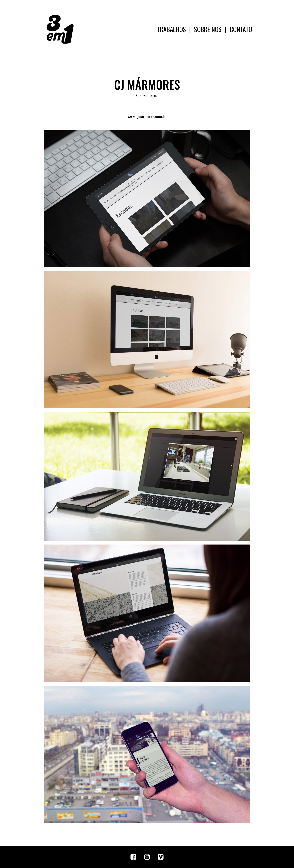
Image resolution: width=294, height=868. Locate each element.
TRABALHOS (171, 29)
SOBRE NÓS (208, 29)
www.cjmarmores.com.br (147, 116)
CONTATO (241, 29)
